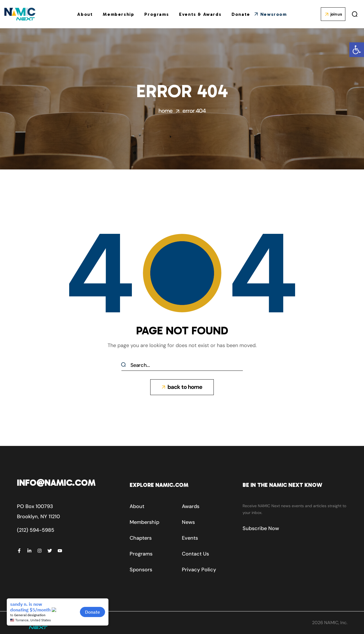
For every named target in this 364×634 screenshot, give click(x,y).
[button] (357, 50)
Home (165, 111)
